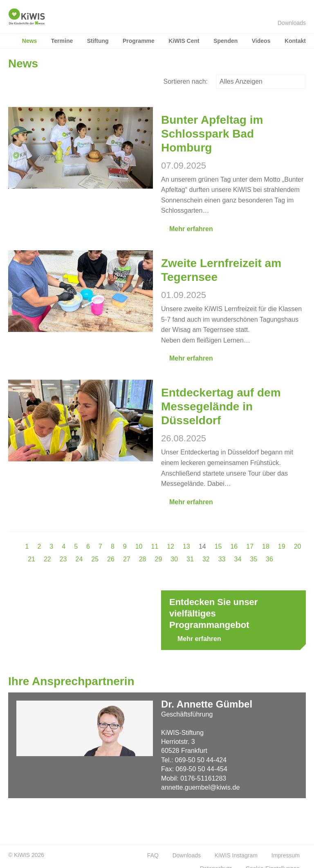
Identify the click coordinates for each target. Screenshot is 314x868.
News (30, 41)
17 (250, 546)
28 (143, 559)
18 (266, 546)
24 (79, 559)
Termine (62, 41)
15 (218, 546)
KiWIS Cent (184, 41)
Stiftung (98, 41)
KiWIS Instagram (236, 855)
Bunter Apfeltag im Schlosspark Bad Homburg (212, 134)
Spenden (225, 41)
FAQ (153, 855)
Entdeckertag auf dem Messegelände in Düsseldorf (221, 406)
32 (206, 559)
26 (111, 559)
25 (95, 559)
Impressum (286, 855)
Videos (261, 41)
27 (127, 559)
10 (139, 546)
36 (269, 559)
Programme (139, 41)
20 (298, 546)
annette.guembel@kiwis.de (200, 787)
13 (186, 546)
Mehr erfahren (187, 229)
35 (253, 559)
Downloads (288, 23)
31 (190, 559)
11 (155, 546)
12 (170, 546)
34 (238, 559)
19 (282, 546)
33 (222, 559)
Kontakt (295, 41)
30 (174, 559)
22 (47, 559)
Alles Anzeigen (261, 81)
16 (234, 546)
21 (31, 559)
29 (159, 559)
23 (63, 559)
